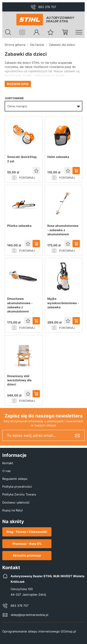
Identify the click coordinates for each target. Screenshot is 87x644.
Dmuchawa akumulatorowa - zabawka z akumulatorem (20, 305)
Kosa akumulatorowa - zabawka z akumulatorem (63, 230)
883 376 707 (47, 7)
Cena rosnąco (17, 106)
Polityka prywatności (17, 487)
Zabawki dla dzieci (62, 45)
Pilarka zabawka (19, 226)
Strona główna (15, 45)
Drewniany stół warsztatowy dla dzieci (19, 380)
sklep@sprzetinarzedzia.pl (29, 615)
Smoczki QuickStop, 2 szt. (22, 159)
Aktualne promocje (27, 555)
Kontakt (8, 463)
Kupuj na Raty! (13, 510)
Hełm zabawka (58, 157)
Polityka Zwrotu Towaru (19, 494)
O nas (6, 471)
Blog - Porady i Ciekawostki (27, 532)
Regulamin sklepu (15, 479)
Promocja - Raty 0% (27, 544)
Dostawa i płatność (16, 502)
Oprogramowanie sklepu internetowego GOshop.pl (39, 631)
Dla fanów (37, 45)
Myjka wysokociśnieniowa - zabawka (63, 303)
